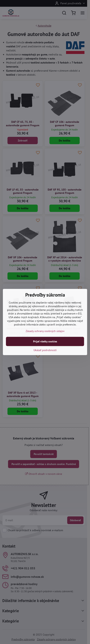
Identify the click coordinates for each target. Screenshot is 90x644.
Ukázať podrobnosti (45, 350)
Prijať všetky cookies (45, 341)
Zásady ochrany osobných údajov (45, 331)
